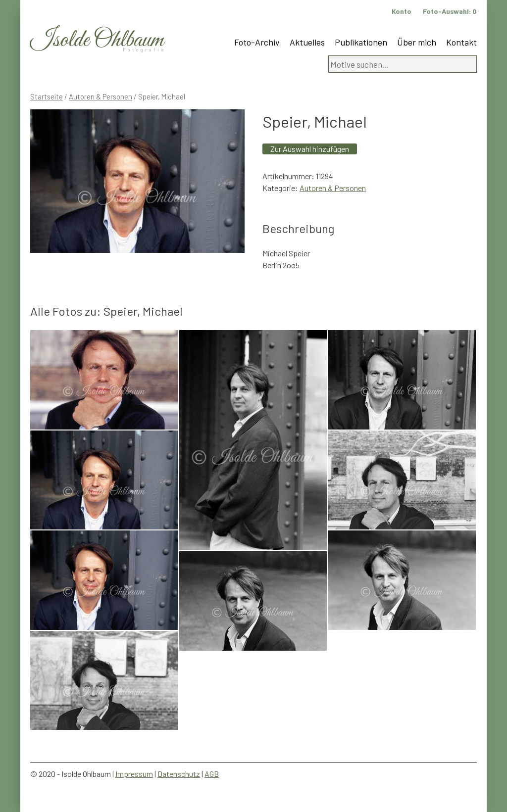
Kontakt (461, 42)
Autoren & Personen (101, 96)
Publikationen (361, 42)
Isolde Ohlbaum (97, 40)
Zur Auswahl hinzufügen (310, 149)
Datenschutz (179, 774)
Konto (402, 11)
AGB (212, 774)
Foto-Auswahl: (450, 11)
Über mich (417, 42)
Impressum (134, 774)
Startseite (47, 96)
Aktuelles (307, 42)
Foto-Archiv (257, 42)
